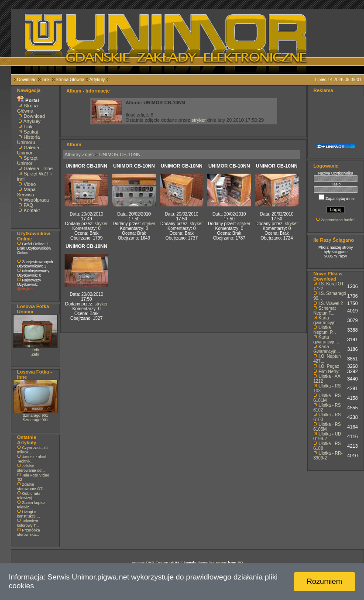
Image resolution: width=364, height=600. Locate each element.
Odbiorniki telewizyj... (28, 496)
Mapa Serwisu (26, 192)
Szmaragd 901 (36, 415)
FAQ (28, 205)
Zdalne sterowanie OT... (31, 487)
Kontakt (32, 210)
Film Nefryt (329, 372)
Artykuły (97, 80)
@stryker (25, 289)
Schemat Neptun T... (325, 311)
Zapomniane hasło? (338, 220)
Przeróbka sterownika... (29, 532)
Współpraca (36, 200)
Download (27, 80)
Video (30, 184)
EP (240, 563)
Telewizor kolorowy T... (28, 523)
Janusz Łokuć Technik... (32, 459)
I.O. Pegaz (329, 366)
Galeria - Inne (38, 168)
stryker (199, 120)
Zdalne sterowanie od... (31, 468)
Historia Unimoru (28, 140)
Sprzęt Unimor (27, 161)
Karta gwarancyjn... (326, 320)
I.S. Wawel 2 (331, 303)
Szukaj (31, 132)
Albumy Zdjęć (79, 154)
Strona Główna (70, 80)
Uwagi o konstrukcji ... (29, 514)
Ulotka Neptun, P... (325, 330)
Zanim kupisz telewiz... (31, 505)
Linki (46, 80)
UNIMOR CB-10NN (120, 154)
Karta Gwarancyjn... (327, 349)
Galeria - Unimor (29, 150)
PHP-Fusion (157, 563)
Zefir (35, 350)
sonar (221, 563)
